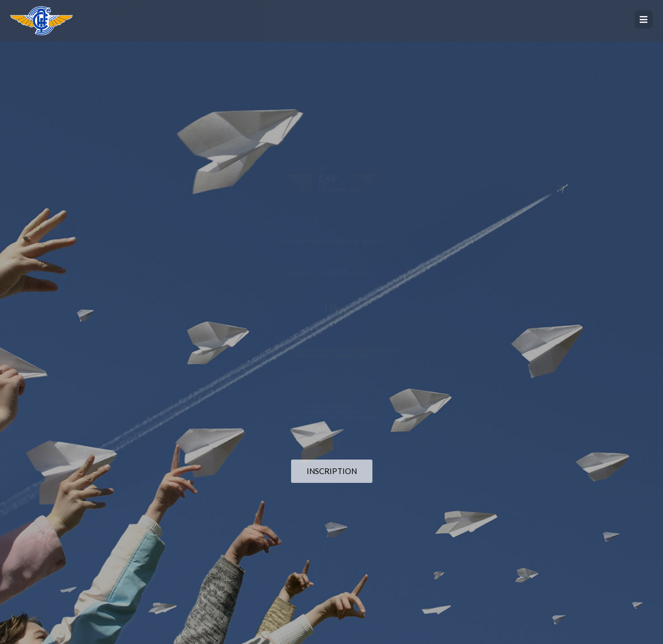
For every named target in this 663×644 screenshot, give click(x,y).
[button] (644, 19)
